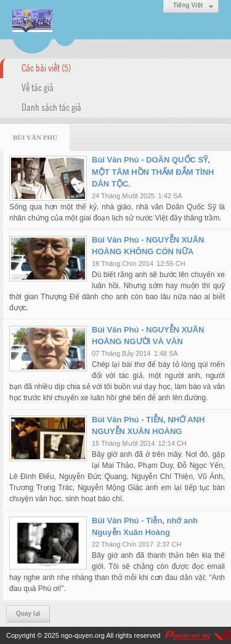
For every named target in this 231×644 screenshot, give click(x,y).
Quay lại (28, 614)
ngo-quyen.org (83, 635)
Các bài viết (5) (46, 67)
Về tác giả (38, 87)
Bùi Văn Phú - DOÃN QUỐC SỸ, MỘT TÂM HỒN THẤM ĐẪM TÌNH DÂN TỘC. (153, 172)
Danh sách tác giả (51, 107)
